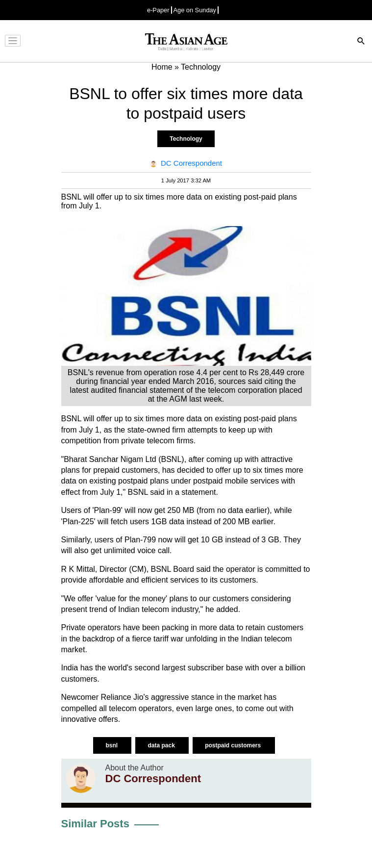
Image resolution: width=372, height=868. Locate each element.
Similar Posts (95, 824)
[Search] (361, 42)
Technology (186, 139)
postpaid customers (234, 745)
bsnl (112, 745)
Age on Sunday (195, 10)
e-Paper (158, 10)
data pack (162, 745)
